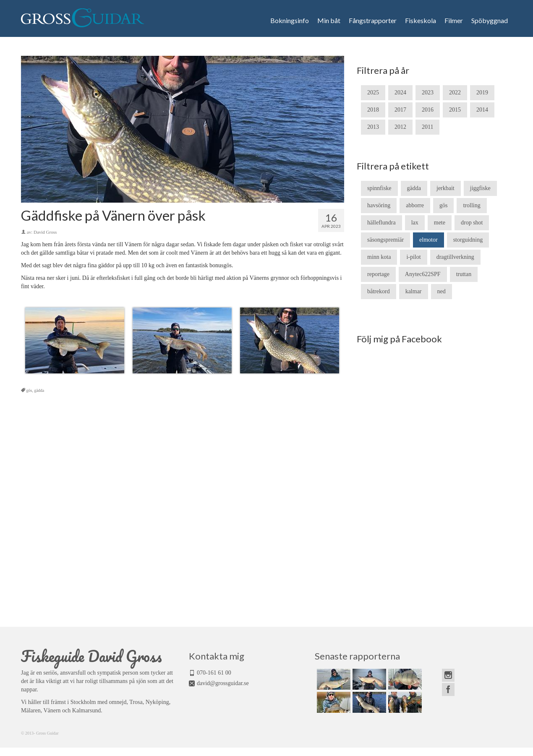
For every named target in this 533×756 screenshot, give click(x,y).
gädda (39, 390)
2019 (482, 93)
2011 (427, 127)
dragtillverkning (455, 257)
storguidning (468, 240)
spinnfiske (379, 188)
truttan (464, 274)
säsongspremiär (385, 240)
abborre (415, 205)
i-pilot (413, 257)
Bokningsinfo (290, 21)
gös (29, 390)
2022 (455, 93)
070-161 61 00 (214, 673)
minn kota (379, 257)
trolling (472, 205)
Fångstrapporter (373, 21)
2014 (482, 110)
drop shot (472, 223)
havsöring (379, 205)
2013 (373, 127)
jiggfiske (480, 188)
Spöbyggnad (490, 21)
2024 (400, 93)
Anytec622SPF (423, 274)
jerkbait (445, 188)
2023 (428, 93)
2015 (455, 110)
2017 (400, 110)
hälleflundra (381, 223)
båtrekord (379, 291)
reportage (378, 274)
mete (440, 223)
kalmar (414, 291)
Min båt (329, 21)
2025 (373, 93)
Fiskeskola (421, 21)
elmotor (428, 240)
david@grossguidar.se (223, 683)
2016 (428, 110)
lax (415, 223)
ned (442, 291)
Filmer (454, 21)
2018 (373, 110)
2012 (400, 127)
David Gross (45, 232)
